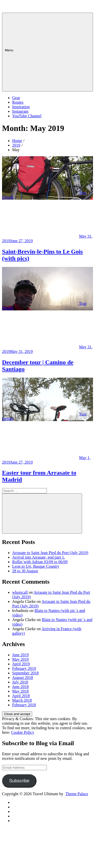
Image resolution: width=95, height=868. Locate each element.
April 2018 (21, 696)
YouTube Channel (27, 116)
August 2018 (23, 678)
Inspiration (21, 107)
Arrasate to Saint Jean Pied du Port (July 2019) (50, 553)
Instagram (20, 111)
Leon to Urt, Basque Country (36, 566)
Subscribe (19, 781)
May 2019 (20, 659)
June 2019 (20, 655)
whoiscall (20, 592)
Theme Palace (77, 794)
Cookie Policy (23, 732)
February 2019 (24, 668)
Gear (16, 98)
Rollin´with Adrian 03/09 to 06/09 (40, 562)
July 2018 (20, 682)
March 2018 (22, 700)
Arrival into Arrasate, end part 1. (39, 557)
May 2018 (20, 691)
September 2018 (25, 673)
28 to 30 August (25, 571)
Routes (18, 102)
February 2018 (24, 705)
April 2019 (21, 664)
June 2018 (20, 687)
